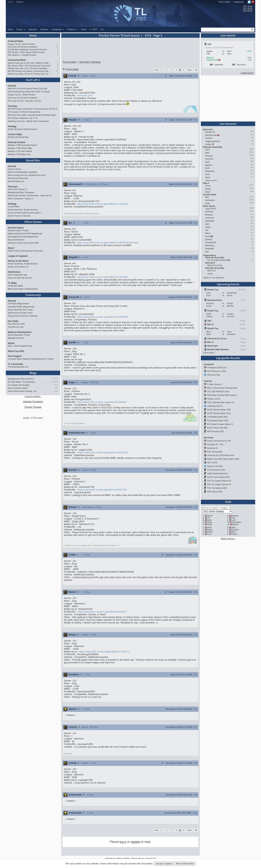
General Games (16, 228)
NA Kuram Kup (214, 375)
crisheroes (210, 218)
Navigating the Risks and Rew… (22, 379)
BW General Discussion (18, 178)
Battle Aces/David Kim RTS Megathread (25, 234)
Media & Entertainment (20, 332)
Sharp (235, 534)
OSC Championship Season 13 (221, 402)
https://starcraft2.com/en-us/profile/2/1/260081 (102, 402)
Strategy (12, 126)
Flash (210, 530)
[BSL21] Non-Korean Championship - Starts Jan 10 (30, 195)
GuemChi (209, 159)
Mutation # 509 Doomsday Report (22, 145)
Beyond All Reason (16, 240)
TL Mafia (12, 283)
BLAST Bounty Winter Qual (219, 413)
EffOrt (210, 532)
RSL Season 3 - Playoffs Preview (22, 55)
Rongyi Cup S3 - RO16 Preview (21, 44)
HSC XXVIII (212, 463)
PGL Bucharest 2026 (216, 470)
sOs (234, 518)
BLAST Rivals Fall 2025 (217, 428)
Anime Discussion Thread (19, 335)
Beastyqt (209, 215)
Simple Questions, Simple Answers (23, 210)
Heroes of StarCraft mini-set (20, 278)
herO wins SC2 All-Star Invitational (23, 47)
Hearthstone (14, 272)
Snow (208, 177)
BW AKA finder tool (16, 181)
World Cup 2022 (16, 351)
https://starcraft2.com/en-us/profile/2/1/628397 (102, 612)
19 (57, 71)
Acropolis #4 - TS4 (215, 444)
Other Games (33, 222)
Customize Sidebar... (33, 396)
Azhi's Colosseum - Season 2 (20, 199)
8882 (56, 388)
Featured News (15, 41)
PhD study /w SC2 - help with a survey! (24, 101)
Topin (56, 391)
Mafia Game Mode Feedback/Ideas (23, 289)
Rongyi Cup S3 (214, 399)
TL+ (102, 29)
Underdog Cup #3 (215, 406)
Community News (17, 60)
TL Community (15, 364)
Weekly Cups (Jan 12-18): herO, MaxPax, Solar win (29, 63)
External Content (16, 142)
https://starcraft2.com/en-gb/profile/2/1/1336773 (104, 652)
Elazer (236, 524)
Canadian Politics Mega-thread (21, 307)
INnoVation (237, 522)
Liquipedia (239, 2)
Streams (44, 29)
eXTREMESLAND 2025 (217, 417)
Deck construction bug (17, 275)
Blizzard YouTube (215, 265)
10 (57, 47)
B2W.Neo (209, 212)
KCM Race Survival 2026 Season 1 (222, 395)
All (196, 70)
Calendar (33, 29)
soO (234, 520)
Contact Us (151, 859)
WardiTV (210, 58)
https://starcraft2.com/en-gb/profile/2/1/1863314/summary (108, 243)
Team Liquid (224, 2)
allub (207, 224)
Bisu (234, 527)
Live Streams (228, 124)
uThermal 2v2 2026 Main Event (221, 455)
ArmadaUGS (211, 242)
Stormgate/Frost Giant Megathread (23, 237)
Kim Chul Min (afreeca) (217, 260)
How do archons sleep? (18, 388)
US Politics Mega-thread (18, 304)
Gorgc (208, 186)
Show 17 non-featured (214, 278)
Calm (207, 150)
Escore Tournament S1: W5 (219, 441)
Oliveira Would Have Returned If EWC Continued (29, 92)
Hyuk (207, 174)
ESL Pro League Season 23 (219, 481)
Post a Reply (70, 69)
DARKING (54, 382)
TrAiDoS (55, 379)
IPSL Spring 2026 (215, 452)
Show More (209, 353)
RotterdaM (210, 221)
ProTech (209, 138)
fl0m (207, 197)
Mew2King (210, 246)
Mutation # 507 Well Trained (20, 151)
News (33, 35)
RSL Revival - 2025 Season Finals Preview (26, 52)
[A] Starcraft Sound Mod (18, 137)
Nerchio (235, 516)
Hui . (207, 230)
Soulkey (235, 530)
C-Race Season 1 (215, 384)
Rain (207, 153)
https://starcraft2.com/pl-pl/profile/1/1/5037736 (102, 490)
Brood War (33, 160)
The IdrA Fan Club (16, 327)
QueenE (209, 239)
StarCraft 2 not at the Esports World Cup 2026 (28, 88)
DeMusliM (209, 249)
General (12, 86)
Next (190, 70)
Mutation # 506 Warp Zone (19, 154)
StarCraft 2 (33, 80)
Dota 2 (11, 248)
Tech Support (15, 356)
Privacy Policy (124, 859)
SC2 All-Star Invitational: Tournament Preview (27, 50)
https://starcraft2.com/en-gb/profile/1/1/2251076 (103, 452)
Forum (21, 29)
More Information (185, 864)
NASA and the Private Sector (20, 313)
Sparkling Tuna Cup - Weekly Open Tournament (28, 121)
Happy (208, 227)
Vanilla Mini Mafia (15, 286)
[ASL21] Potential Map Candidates (23, 172)
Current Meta (13, 207)
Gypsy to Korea (14, 169)
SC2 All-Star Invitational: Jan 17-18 (23, 118)
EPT (93, 30)
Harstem (209, 132)
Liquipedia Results (228, 358)
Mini (234, 532)
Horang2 (209, 156)
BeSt (207, 168)
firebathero (210, 171)
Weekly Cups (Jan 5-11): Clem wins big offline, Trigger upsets (29, 68)
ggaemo (209, 165)
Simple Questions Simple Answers (22, 129)
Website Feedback (33, 402)
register (135, 842)
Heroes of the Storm (18, 261)
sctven (210, 274)
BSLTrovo (212, 271)
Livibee (208, 144)
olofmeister (210, 200)
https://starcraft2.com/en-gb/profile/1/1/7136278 (102, 204)
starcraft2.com (85, 95)
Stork (207, 162)
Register (20, 2)
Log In (10, 2)
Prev (157, 70)
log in (123, 842)
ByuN (210, 516)
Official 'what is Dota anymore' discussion (25, 251)
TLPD (228, 502)
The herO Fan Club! (16, 324)
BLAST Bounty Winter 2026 (219, 410)
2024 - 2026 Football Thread (20, 346)
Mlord (208, 233)
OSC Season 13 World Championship (24, 112)
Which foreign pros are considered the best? (27, 175)
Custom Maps (15, 134)
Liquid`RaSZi (211, 209)
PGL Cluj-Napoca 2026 (217, 488)
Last (210, 534)
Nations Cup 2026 (215, 466)
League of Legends (18, 256)
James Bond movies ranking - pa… (23, 391)
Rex (207, 252)
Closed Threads (33, 407)
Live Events (228, 35)
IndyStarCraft (212, 60)
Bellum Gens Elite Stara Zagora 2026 (223, 459)
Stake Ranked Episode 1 (218, 473)
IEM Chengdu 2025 (216, 431)
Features (73, 29)
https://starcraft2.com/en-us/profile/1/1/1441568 (102, 277)
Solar (210, 522)
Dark (210, 520)
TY (209, 518)
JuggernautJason (213, 141)
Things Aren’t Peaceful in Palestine (23, 316)
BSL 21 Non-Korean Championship (222, 388)
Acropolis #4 (213, 448)
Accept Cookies (164, 864)
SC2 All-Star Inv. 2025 (217, 371)
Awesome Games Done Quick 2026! (23, 243)
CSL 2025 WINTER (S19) (218, 391)
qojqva (208, 189)
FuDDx (56, 385)
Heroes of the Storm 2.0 (18, 267)
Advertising (110, 859)
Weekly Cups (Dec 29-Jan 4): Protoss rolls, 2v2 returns (29, 74)
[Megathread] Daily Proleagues (21, 192)
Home (10, 29)
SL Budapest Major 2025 (218, 420)
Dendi (208, 192)
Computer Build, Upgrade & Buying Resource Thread (31, 359)
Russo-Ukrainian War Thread (20, 310)
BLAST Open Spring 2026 (218, 477)
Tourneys (13, 106)
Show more (211, 180)
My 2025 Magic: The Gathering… (22, 382)
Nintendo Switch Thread (18, 230)
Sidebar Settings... (228, 539)
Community (33, 295)
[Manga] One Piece (16, 338)
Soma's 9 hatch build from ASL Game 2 (25, 213)
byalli (207, 203)
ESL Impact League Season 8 (220, 424)
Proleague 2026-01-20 (217, 368)
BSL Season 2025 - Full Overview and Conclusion (29, 66)
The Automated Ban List (18, 367)
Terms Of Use (138, 859)
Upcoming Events (228, 284)
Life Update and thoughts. (19, 385)
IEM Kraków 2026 (215, 492)
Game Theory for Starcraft (19, 216)
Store (84, 29)
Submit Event (247, 73)
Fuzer (208, 236)
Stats (210, 524)
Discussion (239, 65)
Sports (11, 343)
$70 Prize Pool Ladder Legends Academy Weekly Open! (32, 115)
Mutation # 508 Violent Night (20, 148)
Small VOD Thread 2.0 (17, 189)
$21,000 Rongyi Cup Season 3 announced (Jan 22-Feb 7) (29, 71)
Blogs (33, 373)
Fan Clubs (13, 321)
